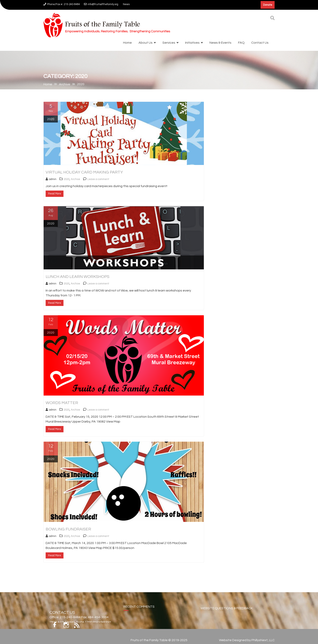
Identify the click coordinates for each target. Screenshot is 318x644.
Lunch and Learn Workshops (77, 277)
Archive (75, 179)
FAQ (241, 43)
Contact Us (260, 43)
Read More (55, 194)
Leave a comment (98, 179)
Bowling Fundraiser (68, 529)
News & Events (220, 43)
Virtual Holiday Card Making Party (84, 172)
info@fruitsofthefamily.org (101, 4)
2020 (67, 179)
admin (51, 179)
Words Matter (62, 403)
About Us (146, 43)
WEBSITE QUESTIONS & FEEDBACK (227, 611)
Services (169, 43)
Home (127, 43)
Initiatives (192, 43)
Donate (268, 5)
